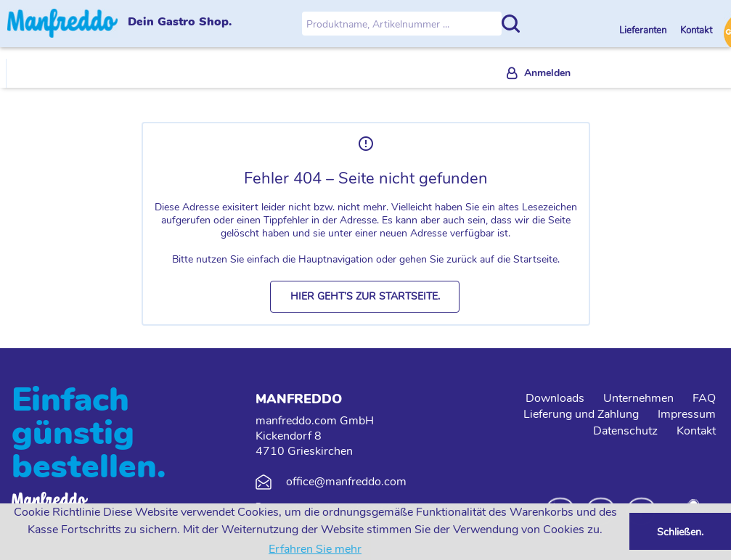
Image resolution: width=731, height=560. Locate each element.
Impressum (687, 414)
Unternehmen (638, 398)
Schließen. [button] (680, 532)
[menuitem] (539, 74)
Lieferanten (644, 30)
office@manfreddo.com (346, 482)
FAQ (704, 398)
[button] (365, 297)
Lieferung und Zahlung (581, 414)
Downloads (555, 398)
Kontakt (696, 30)
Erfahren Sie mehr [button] (315, 549)
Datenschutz (625, 431)
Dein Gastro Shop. (180, 22)
